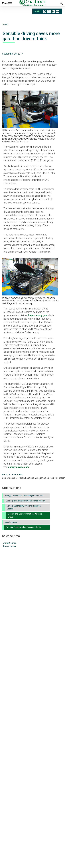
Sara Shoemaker (10, 478)
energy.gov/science (19, 467)
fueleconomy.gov (37, 315)
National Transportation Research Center (24, 527)
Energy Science (10, 543)
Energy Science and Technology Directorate (24, 496)
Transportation (9, 546)
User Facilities (11, 522)
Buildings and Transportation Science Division (26, 501)
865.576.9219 (50, 478)
